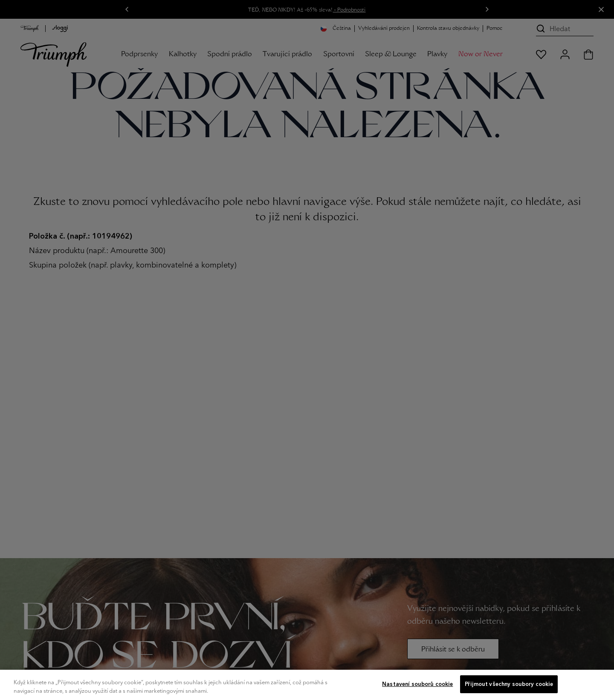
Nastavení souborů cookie (417, 684)
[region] (307, 685)
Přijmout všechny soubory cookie (509, 684)
